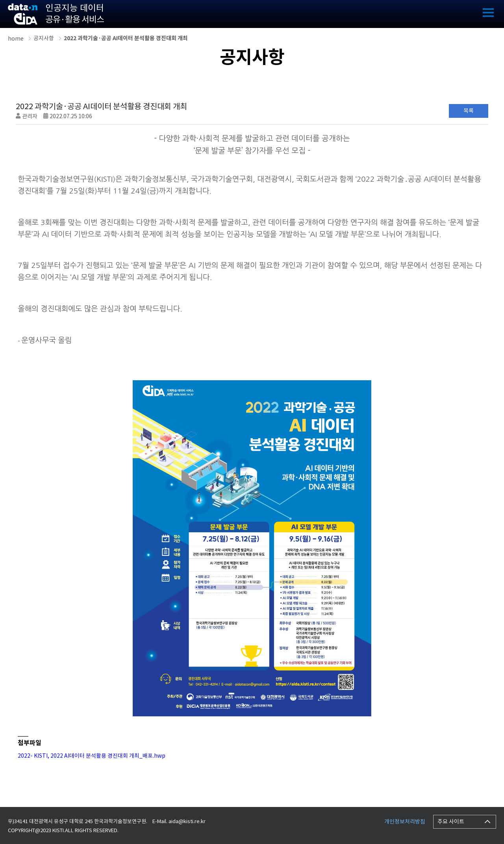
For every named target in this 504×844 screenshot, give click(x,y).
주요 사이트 (451, 822)
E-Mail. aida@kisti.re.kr (179, 821)
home (16, 39)
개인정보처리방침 (405, 822)
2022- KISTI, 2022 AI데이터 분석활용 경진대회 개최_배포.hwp (92, 756)
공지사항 (44, 38)
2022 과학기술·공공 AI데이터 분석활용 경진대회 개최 (126, 38)
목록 (469, 111)
